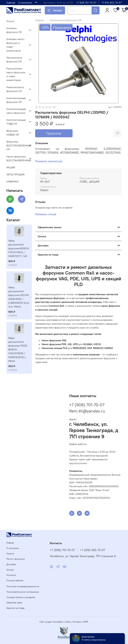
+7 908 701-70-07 (86, 3)
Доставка (11, 564)
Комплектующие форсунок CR (16, 100)
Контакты (11, 575)
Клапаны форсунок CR (14, 30)
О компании (25, 3)
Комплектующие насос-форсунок (16, 111)
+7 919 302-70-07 (111, 3)
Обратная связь (14, 603)
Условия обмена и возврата (21, 597)
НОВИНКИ (12, 181)
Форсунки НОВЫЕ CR (13, 133)
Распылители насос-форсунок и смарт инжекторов (16, 74)
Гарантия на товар (16, 608)
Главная (11, 3)
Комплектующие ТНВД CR (16, 122)
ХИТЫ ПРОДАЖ (16, 174)
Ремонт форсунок (16, 559)
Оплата (10, 570)
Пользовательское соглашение (23, 592)
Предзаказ (54, 133)
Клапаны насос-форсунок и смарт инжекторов (16, 45)
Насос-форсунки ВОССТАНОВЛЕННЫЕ (17, 158)
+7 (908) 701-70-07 (87, 405)
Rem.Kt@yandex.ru (87, 411)
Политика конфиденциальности (23, 586)
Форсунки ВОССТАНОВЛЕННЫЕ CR (17, 145)
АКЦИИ (11, 167)
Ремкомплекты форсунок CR (15, 89)
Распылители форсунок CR (65, 20)
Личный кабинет (15, 580)
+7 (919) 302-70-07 (92, 550)
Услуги (10, 21)
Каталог (55, 10)
